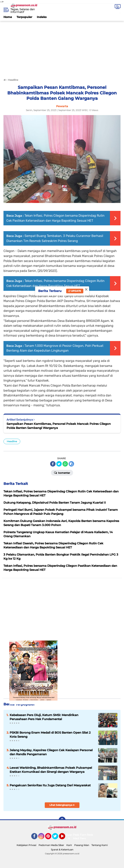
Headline (12, 441)
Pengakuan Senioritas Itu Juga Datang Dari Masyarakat (50, 785)
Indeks (42, 17)
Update (75, 291)
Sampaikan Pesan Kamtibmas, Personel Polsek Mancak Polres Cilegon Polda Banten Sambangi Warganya (59, 426)
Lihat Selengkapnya (62, 805)
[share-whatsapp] (65, 464)
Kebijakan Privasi (26, 845)
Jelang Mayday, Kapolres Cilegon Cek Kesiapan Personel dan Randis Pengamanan (51, 752)
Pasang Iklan (82, 845)
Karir (69, 845)
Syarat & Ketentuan (62, 850)
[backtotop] (62, 820)
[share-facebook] (53, 464)
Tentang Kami (100, 845)
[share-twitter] (59, 464)
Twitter (57, 838)
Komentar (62, 473)
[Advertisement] (62, 48)
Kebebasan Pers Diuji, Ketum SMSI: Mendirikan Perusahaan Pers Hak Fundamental (44, 717)
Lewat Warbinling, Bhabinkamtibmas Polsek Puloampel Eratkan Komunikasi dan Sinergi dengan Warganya (51, 770)
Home (8, 17)
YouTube (65, 838)
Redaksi (92, 835)
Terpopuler (24, 17)
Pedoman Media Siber (51, 845)
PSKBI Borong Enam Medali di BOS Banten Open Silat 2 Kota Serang (50, 735)
